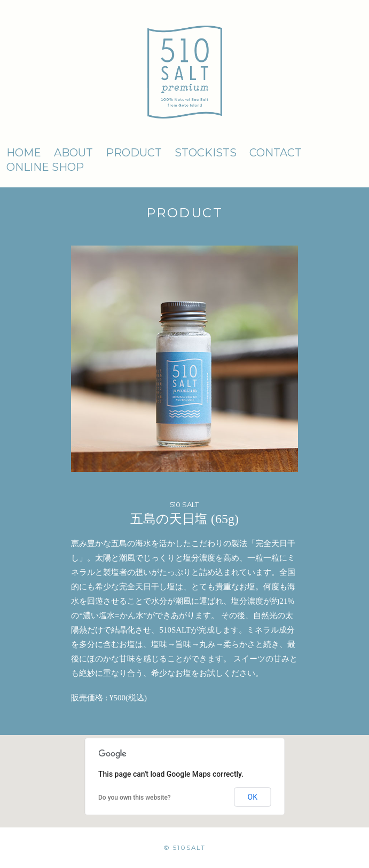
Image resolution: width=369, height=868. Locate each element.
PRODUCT (134, 153)
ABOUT (73, 153)
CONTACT (276, 153)
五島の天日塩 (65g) (185, 519)
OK (253, 797)
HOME (24, 153)
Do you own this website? (135, 798)
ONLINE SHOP (45, 167)
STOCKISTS (206, 153)
